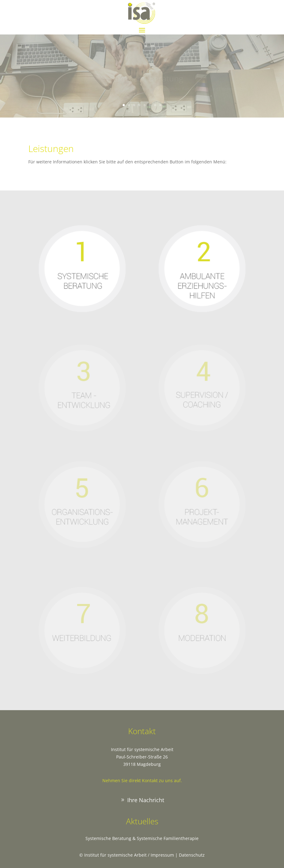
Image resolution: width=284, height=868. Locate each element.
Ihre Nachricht (146, 800)
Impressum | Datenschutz (178, 855)
